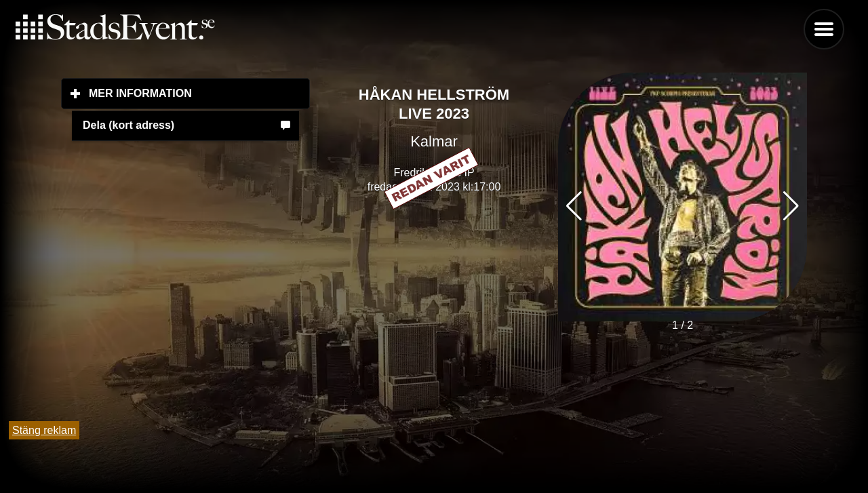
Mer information (199, 93)
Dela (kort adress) (129, 125)
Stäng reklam (44, 430)
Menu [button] (824, 29)
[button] (791, 206)
